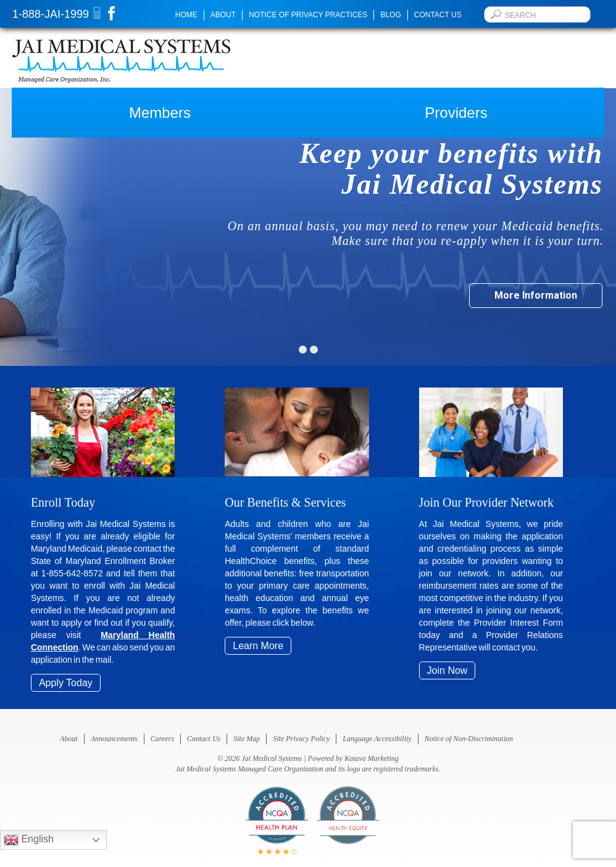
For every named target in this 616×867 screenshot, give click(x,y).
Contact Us (438, 15)
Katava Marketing (372, 758)
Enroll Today (63, 502)
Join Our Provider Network (486, 502)
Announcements (114, 739)
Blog (390, 15)
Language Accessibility (377, 739)
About (223, 15)
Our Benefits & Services (285, 502)
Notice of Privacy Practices (308, 15)
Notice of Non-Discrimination (469, 739)
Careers (162, 739)
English (29, 840)
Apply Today (66, 683)
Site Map (247, 739)
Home (186, 15)
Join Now (447, 670)
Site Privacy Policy (301, 739)
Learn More (258, 646)
